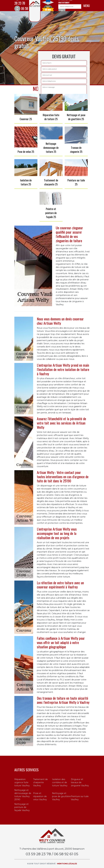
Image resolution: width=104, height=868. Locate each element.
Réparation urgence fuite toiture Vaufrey (22, 782)
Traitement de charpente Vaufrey (40, 782)
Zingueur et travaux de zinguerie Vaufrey (80, 782)
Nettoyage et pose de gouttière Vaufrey (61, 796)
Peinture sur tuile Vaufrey (80, 798)
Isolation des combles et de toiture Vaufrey (60, 782)
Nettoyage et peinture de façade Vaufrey (22, 807)
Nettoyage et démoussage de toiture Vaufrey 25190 (23, 795)
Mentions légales (67, 864)
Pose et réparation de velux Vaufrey (40, 796)
